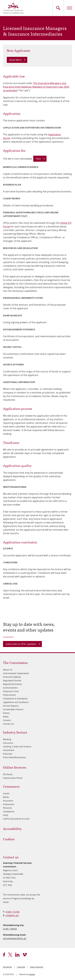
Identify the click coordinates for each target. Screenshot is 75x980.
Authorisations (10, 688)
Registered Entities (13, 684)
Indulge (32, 974)
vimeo (25, 955)
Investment (9, 750)
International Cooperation (16, 673)
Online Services (14, 767)
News (6, 717)
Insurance (8, 743)
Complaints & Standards (15, 699)
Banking (7, 739)
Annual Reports (11, 706)
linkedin (17, 955)
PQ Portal (8, 774)
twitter (10, 955)
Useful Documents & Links (16, 819)
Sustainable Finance (13, 709)
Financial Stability (12, 677)
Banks (6, 797)
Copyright (21, 967)
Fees (38, 159)
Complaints (9, 811)
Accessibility (12, 828)
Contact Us (8, 724)
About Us (8, 670)
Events (6, 713)
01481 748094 (10, 929)
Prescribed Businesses (14, 757)
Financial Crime (11, 691)
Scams (6, 793)
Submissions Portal (13, 778)
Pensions (8, 808)
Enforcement (9, 695)
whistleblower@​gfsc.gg (15, 938)
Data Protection (37, 967)
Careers (7, 720)
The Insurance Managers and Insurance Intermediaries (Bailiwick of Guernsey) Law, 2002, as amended (36, 87)
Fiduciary (8, 754)
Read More (16, 60)
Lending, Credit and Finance (17, 747)
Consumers (11, 786)
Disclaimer (8, 967)
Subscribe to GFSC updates (21, 644)
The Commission (15, 662)
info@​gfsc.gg (12, 915)
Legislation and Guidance (16, 702)
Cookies (9, 839)
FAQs (6, 815)
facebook (4, 955)
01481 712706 (13, 912)
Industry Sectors (15, 732)
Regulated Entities (12, 680)
